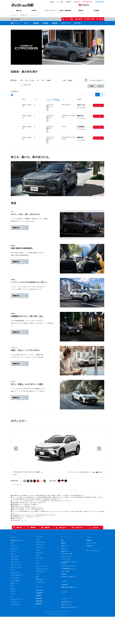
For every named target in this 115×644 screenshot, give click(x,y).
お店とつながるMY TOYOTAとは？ (69, 607)
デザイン (27, 23)
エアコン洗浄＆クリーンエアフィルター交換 (70, 562)
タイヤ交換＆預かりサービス (68, 569)
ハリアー (38, 539)
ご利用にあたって (91, 546)
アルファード (14, 546)
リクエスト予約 (98, 105)
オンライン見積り (68, 19)
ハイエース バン (15, 602)
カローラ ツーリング (16, 564)
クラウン (13, 570)
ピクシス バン (40, 547)
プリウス (38, 550)
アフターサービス (67, 537)
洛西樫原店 (39, 596)
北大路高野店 (81, 126)
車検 (62, 540)
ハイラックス (40, 537)
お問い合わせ (77, 2)
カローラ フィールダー (16, 567)
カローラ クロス (15, 19)
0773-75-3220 (81, 140)
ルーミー (38, 574)
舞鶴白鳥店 (80, 137)
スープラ (13, 594)
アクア (12, 543)
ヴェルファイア (15, 548)
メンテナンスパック (66, 556)
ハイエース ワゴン (15, 604)
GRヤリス (13, 588)
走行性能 (45, 23)
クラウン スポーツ (15, 578)
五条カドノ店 (81, 105)
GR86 (12, 586)
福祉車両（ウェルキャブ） (17, 540)
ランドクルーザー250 (42, 569)
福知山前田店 (39, 601)
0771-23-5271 (81, 118)
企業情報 (52, 2)
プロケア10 (64, 548)
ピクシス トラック (40, 545)
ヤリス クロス (39, 558)
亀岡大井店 (80, 116)
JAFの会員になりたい (66, 602)
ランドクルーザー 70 (41, 566)
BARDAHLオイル (65, 551)
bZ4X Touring (39, 580)
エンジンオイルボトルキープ (68, 566)
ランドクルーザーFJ (41, 582)
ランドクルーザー (40, 571)
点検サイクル (64, 546)
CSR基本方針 (64, 585)
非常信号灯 (64, 574)
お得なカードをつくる (66, 604)
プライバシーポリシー (92, 543)
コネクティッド (66, 23)
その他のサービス (67, 599)
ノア (12, 596)
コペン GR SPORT (15, 580)
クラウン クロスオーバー (17, 575)
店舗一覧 (100, 19)
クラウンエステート (16, 572)
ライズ (38, 561)
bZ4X (37, 577)
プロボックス (39, 553)
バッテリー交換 (65, 571)
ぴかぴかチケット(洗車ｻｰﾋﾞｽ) (68, 577)
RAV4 (37, 564)
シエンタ (13, 591)
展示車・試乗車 (89, 19)
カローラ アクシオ (15, 556)
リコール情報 (60, 2)
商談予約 (79, 19)
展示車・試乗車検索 (93, 550)
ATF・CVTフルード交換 (67, 554)
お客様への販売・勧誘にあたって (69, 587)
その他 (88, 537)
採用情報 (64, 592)
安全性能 (55, 23)
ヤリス (38, 555)
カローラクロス (15, 559)
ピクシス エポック (40, 542)
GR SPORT (78, 23)
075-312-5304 (81, 108)
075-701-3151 (81, 129)
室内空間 (36, 23)
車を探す (14, 537)
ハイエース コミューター (17, 599)
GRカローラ (14, 583)
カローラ (13, 554)
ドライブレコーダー (66, 559)
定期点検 (63, 543)
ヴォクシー (13, 551)
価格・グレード (15, 23)
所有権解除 (68, 2)
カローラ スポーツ (16, 562)
